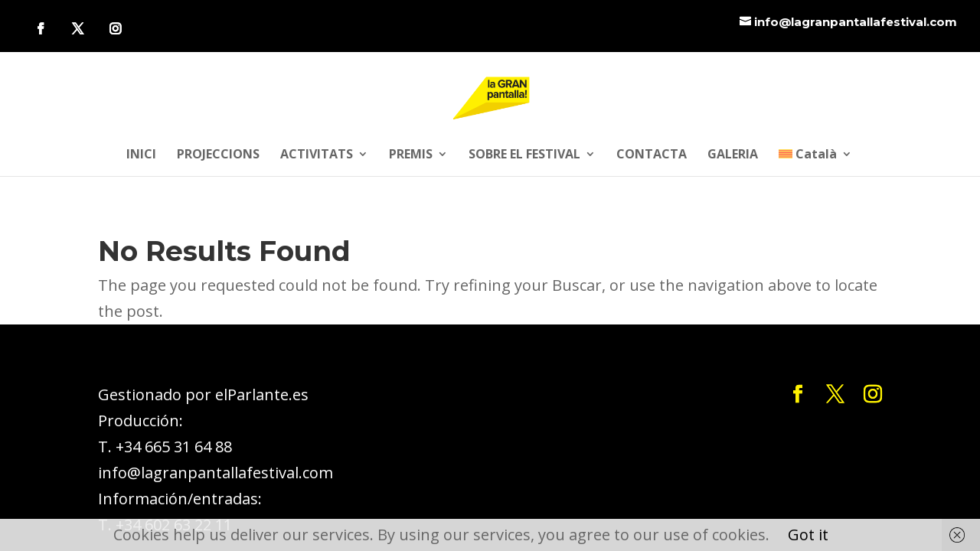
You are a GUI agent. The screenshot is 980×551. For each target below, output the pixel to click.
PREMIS (411, 155)
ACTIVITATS (317, 155)
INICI (141, 155)
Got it (808, 535)
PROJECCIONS (218, 155)
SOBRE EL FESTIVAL (524, 155)
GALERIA (733, 155)
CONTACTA (652, 155)
